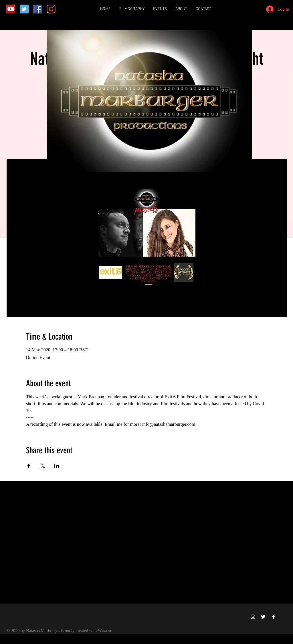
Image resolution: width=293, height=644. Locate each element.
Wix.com (106, 631)
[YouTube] (11, 9)
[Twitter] (24, 9)
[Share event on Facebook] (29, 466)
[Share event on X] (43, 466)
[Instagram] (51, 9)
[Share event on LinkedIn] (57, 466)
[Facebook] (38, 9)
